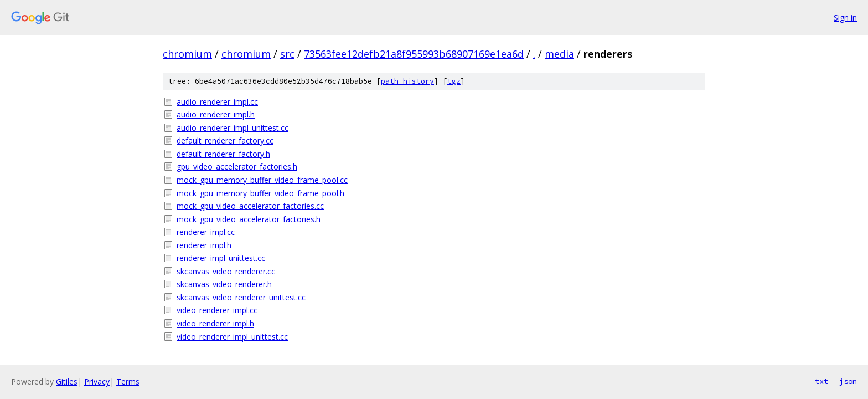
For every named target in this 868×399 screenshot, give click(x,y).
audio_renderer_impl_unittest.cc (232, 128)
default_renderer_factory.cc (225, 140)
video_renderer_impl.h (215, 323)
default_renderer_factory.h (223, 154)
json (848, 381)
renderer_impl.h (204, 245)
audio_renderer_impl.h (216, 114)
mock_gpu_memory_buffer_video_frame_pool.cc (262, 180)
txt (821, 381)
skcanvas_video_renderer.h (224, 284)
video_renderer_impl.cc (217, 310)
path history (407, 81)
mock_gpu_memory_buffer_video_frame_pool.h (260, 193)
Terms (128, 382)
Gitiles (67, 382)
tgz (454, 81)
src (287, 54)
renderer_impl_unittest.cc (221, 258)
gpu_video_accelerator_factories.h (237, 167)
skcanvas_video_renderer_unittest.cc (241, 297)
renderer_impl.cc (206, 232)
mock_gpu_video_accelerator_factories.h (249, 219)
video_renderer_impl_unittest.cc (232, 337)
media (559, 54)
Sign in (845, 17)
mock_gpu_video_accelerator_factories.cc (250, 206)
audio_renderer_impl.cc (217, 102)
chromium (187, 54)
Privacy (97, 382)
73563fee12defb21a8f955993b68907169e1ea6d (414, 54)
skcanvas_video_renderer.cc (226, 271)
